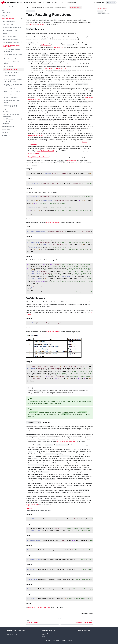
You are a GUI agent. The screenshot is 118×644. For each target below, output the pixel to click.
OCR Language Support (36, 135)
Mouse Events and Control (12, 59)
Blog (44, 637)
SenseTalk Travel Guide (10, 30)
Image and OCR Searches (11, 72)
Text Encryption (8, 66)
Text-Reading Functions (11, 69)
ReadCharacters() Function (36, 24)
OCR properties (46, 45)
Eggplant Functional (8, 10)
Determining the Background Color (55, 68)
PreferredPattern (34, 153)
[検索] (111, 2)
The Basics (6, 33)
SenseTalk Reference (8, 19)
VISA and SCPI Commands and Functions (11, 115)
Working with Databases (10, 39)
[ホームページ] (27, 7)
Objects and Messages (10, 36)
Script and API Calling (10, 89)
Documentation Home (9, 7)
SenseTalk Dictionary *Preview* (9, 123)
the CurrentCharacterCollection (67, 441)
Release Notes (6, 129)
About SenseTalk (8, 25)
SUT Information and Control (13, 92)
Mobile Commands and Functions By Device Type (11, 106)
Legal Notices (6, 135)
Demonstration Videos (9, 126)
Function (102, 8)
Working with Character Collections (39, 607)
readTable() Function (52, 223)
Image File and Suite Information (10, 76)
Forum (45, 634)
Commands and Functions (11, 42)
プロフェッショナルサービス (70, 2)
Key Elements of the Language (12, 27)
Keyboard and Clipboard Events (11, 63)
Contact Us (5, 132)
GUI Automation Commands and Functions (11, 46)
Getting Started (6, 13)
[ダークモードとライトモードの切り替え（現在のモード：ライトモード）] (103, 2)
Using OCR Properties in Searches (39, 157)
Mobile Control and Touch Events (12, 101)
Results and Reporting (10, 95)
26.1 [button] (48, 2)
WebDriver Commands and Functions (11, 111)
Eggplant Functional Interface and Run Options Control (13, 85)
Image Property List (32, 505)
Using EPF (5, 16)
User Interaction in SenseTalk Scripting (13, 55)
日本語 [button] (97, 2)
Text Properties (58, 47)
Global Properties (8, 119)
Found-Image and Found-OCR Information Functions (13, 81)
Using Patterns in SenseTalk (46, 151)
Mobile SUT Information (11, 98)
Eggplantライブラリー (14, 634)
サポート (55, 2)
